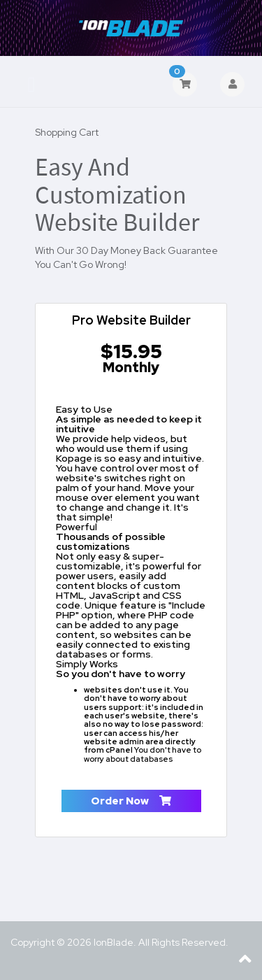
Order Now (131, 801)
